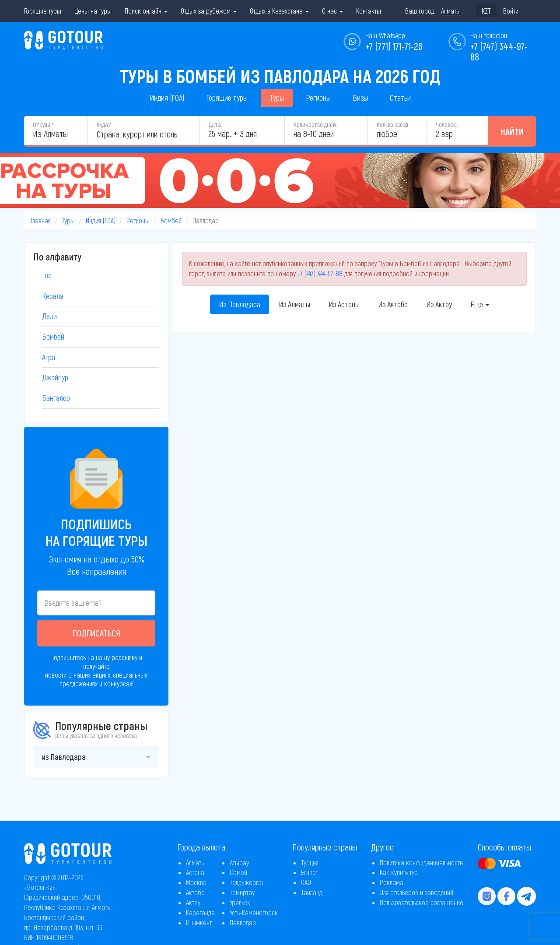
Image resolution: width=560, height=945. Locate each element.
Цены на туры (93, 11)
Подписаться (96, 633)
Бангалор (56, 398)
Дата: (215, 125)
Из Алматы (294, 304)
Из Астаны (344, 304)
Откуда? (43, 125)
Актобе (195, 892)
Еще (480, 304)
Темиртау (242, 892)
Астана (195, 872)
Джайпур (55, 377)
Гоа (47, 275)
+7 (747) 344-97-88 (320, 273)
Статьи (400, 98)
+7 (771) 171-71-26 (394, 46)
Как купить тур (399, 872)
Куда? (104, 125)
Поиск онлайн (146, 11)
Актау (193, 902)
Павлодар (243, 922)
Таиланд (312, 892)
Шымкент (199, 922)
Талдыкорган (247, 882)
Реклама (392, 882)
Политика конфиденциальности (421, 862)
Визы (360, 98)
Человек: (446, 125)
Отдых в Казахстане (279, 11)
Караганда (200, 912)
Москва (196, 882)
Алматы (196, 862)
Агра (49, 357)
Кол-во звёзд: (393, 125)
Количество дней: (315, 125)
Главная (41, 220)
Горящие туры (43, 11)
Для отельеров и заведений (416, 892)
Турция (310, 862)
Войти (511, 11)
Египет (310, 872)
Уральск (240, 902)
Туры (277, 98)
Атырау (239, 862)
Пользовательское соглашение (422, 902)
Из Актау (439, 304)
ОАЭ (306, 882)
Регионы (318, 98)
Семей (238, 872)
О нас (332, 11)
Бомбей (171, 220)
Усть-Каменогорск (254, 912)
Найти (512, 131)
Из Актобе (393, 304)
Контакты (369, 11)
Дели (49, 316)
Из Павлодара (240, 304)
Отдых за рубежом (209, 11)
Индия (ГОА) (167, 98)
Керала (53, 296)
